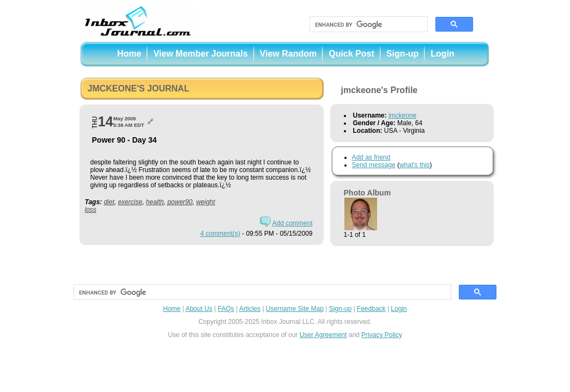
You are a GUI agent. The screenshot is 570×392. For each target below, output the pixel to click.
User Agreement (323, 335)
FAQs (226, 309)
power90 (180, 202)
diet (109, 202)
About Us (199, 309)
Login (442, 54)
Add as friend (371, 157)
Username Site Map (295, 309)
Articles (250, 309)
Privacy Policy (382, 335)
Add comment (292, 223)
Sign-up (403, 54)
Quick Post (351, 54)
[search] (368, 24)
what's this (415, 165)
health (155, 202)
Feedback (371, 309)
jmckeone (402, 115)
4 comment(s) (220, 234)
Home (129, 54)
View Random (289, 54)
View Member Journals (200, 54)
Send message (374, 165)
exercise (130, 202)
